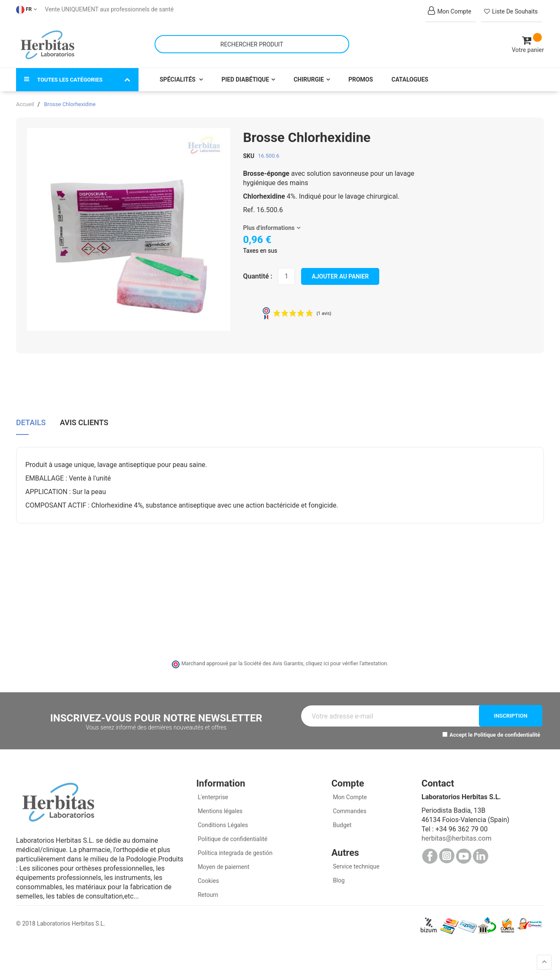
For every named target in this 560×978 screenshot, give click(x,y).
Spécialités (178, 73)
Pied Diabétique (245, 73)
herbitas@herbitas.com (457, 831)
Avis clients (84, 414)
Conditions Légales (222, 818)
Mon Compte (349, 790)
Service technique (356, 859)
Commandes (349, 804)
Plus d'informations (269, 221)
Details (31, 414)
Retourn (207, 888)
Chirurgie (309, 73)
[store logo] (48, 41)
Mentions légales (220, 804)
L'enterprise (212, 790)
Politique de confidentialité (507, 728)
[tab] (31, 417)
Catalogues (410, 73)
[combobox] (252, 41)
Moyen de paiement (223, 860)
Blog (338, 873)
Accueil (25, 97)
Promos (361, 73)
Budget (342, 818)
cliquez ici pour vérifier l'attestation (346, 657)
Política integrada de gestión (235, 846)
